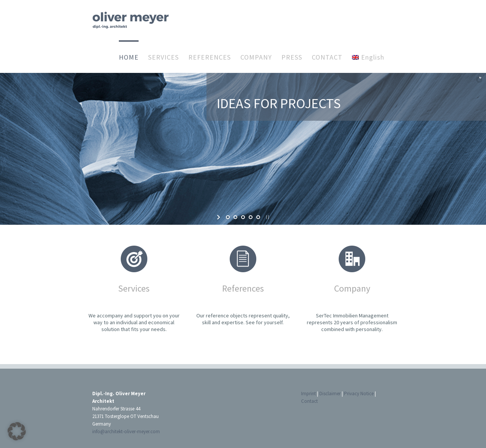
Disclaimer (330, 394)
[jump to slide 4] (251, 217)
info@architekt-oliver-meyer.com (126, 431)
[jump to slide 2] (235, 217)
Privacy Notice (359, 394)
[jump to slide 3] (243, 217)
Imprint (308, 394)
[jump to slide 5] (258, 217)
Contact (309, 401)
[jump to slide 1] (228, 217)
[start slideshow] (219, 217)
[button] (17, 431)
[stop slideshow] (267, 217)
